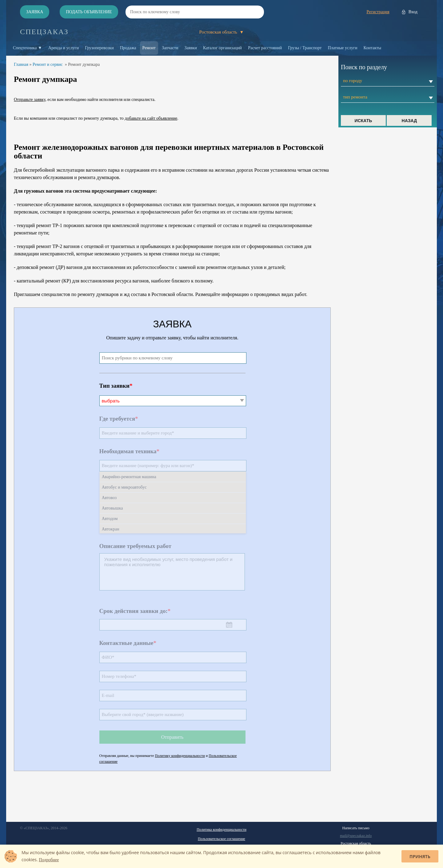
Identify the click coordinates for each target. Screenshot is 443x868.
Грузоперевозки (99, 48)
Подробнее (49, 860)
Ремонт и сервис (48, 64)
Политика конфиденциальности (221, 830)
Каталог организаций (222, 48)
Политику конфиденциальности (180, 756)
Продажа (128, 48)
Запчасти (170, 48)
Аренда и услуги (64, 48)
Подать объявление (89, 12)
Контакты (373, 48)
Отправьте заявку (30, 100)
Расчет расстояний (265, 48)
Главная (21, 64)
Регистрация (378, 12)
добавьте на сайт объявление (151, 118)
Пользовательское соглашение (221, 839)
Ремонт (149, 48)
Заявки (191, 48)
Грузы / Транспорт (305, 48)
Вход (413, 12)
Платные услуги (342, 48)
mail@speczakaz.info (356, 836)
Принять (420, 856)
